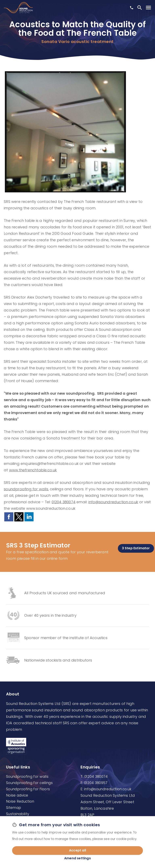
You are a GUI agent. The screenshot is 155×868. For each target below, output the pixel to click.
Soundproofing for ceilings (29, 783)
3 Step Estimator (136, 548)
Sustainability (18, 814)
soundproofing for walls (26, 489)
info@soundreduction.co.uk (113, 502)
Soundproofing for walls (27, 777)
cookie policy (126, 839)
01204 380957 (96, 783)
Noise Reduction (20, 801)
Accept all (77, 850)
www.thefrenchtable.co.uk (33, 470)
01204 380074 (64, 502)
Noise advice (17, 795)
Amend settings (77, 858)
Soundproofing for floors (28, 789)
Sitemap (14, 808)
